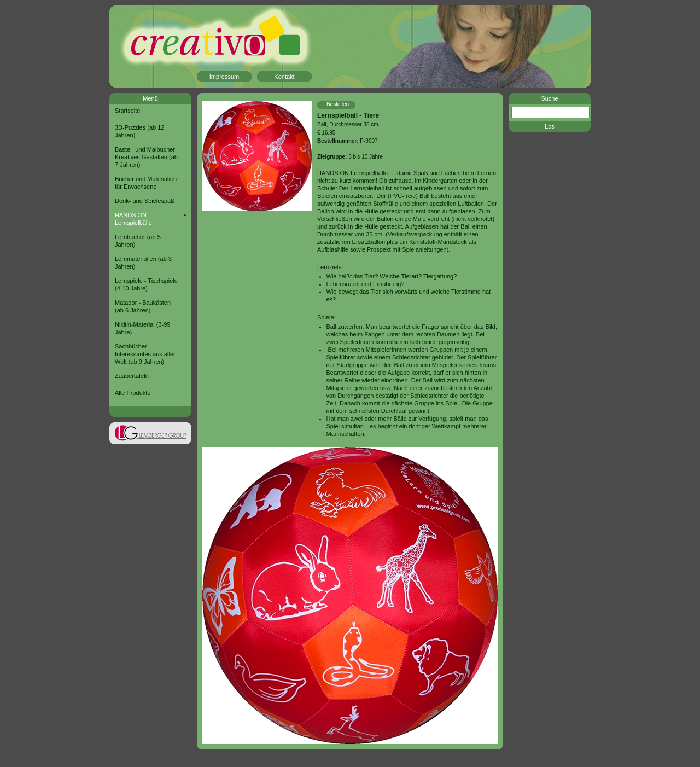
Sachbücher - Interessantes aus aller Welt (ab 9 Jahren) (145, 354)
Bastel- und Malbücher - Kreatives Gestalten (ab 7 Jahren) (147, 157)
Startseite (127, 111)
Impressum (224, 77)
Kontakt (284, 77)
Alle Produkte (133, 393)
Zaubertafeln (132, 376)
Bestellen (338, 104)
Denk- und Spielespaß (145, 201)
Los (550, 126)
